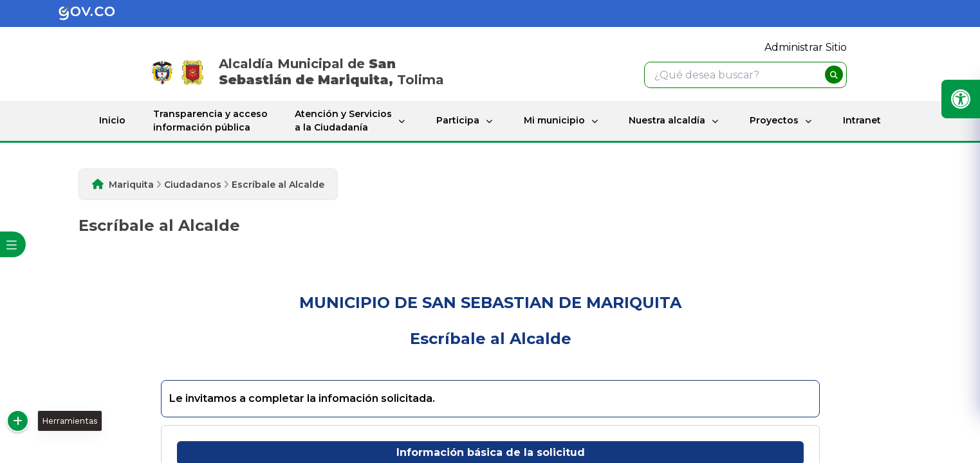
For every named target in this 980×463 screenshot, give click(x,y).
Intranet (862, 120)
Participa (458, 120)
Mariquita (131, 185)
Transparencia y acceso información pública (210, 121)
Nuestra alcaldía (667, 120)
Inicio (112, 120)
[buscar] (834, 75)
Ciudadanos (193, 185)
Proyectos (774, 120)
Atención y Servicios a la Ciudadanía (343, 121)
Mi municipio (554, 120)
